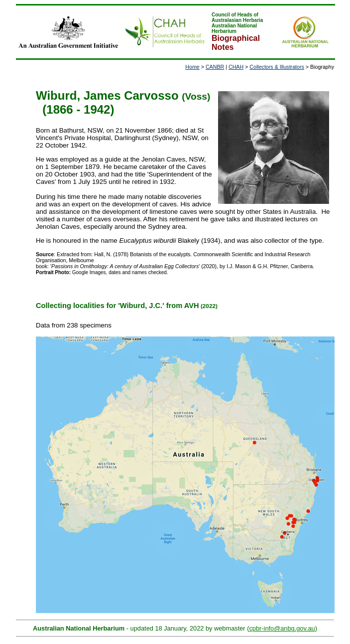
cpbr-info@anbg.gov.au (282, 628)
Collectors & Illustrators (277, 67)
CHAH (236, 67)
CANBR (215, 67)
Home (192, 67)
